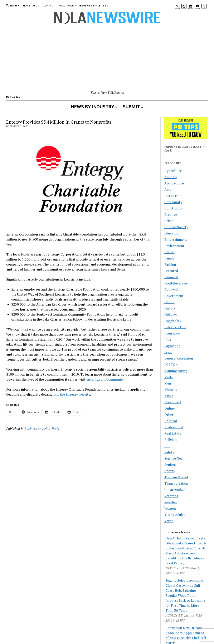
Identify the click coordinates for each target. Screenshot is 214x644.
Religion (171, 440)
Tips (105, 6)
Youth (169, 521)
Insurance (172, 333)
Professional (174, 427)
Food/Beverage (176, 283)
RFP (167, 446)
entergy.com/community (105, 379)
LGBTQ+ (171, 365)
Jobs (168, 340)
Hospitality (173, 321)
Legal (168, 352)
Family (169, 258)
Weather (171, 502)
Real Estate (173, 433)
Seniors (170, 465)
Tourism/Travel (176, 477)
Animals (171, 177)
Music (169, 396)
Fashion (170, 264)
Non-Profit (52, 428)
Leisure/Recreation (179, 358)
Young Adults (175, 515)
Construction (174, 208)
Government (174, 296)
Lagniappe (172, 346)
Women (170, 508)
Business (31, 428)
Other (169, 415)
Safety (169, 452)
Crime (169, 221)
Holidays (171, 314)
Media (169, 377)
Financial (171, 277)
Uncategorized (175, 490)
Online (169, 408)
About (37, 6)
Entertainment (176, 239)
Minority (171, 390)
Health (169, 302)
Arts (168, 189)
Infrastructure (175, 327)
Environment (174, 246)
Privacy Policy (66, 6)
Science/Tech (174, 458)
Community (173, 202)
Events (169, 252)
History (170, 308)
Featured (171, 271)
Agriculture (173, 171)
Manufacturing (176, 371)
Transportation (176, 483)
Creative (171, 214)
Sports (169, 471)
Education (172, 233)
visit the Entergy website (71, 394)
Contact (49, 6)
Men (168, 383)
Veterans (171, 496)
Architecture (174, 183)
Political (171, 421)
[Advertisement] (107, 59)
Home (27, 6)
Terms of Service (90, 6)
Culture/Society (176, 227)
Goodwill (171, 289)
